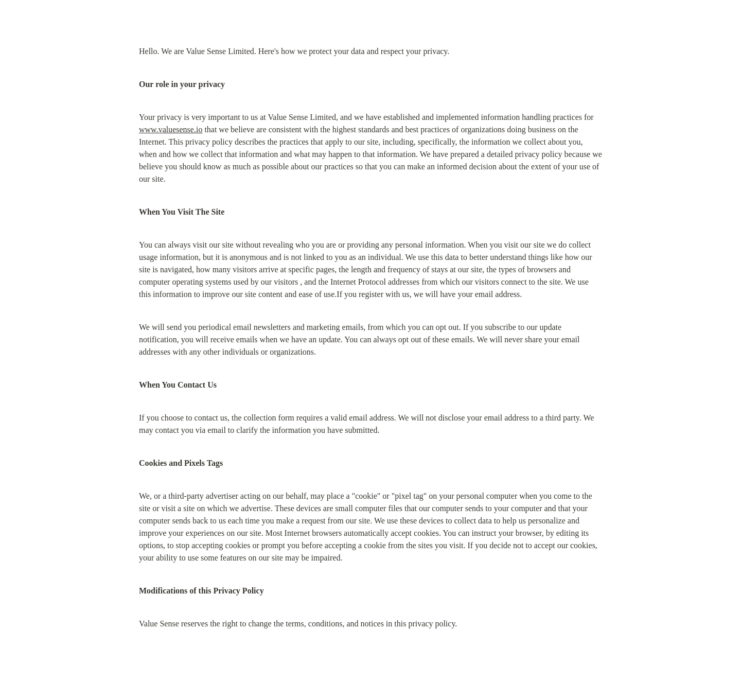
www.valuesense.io (171, 129)
